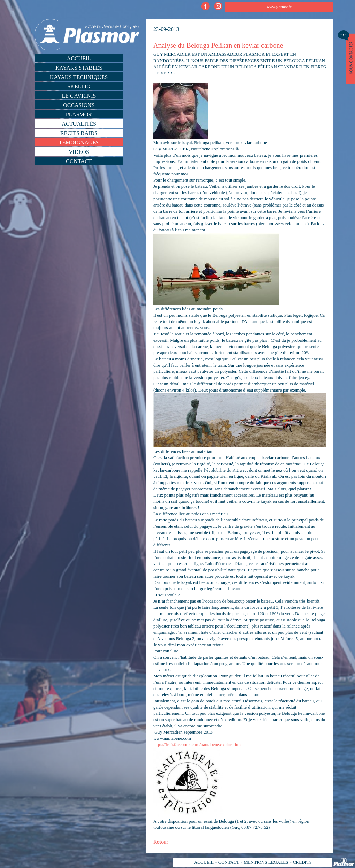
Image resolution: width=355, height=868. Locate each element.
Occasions (79, 105)
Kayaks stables (79, 68)
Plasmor (79, 115)
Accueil (79, 58)
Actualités (79, 124)
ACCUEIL (204, 862)
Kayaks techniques (79, 77)
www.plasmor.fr (279, 7)
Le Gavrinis (79, 96)
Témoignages (79, 143)
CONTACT (229, 862)
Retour (161, 842)
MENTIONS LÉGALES (266, 862)
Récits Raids (79, 133)
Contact (79, 161)
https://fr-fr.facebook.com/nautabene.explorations (198, 744)
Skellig (79, 86)
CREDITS (302, 862)
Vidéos (79, 152)
